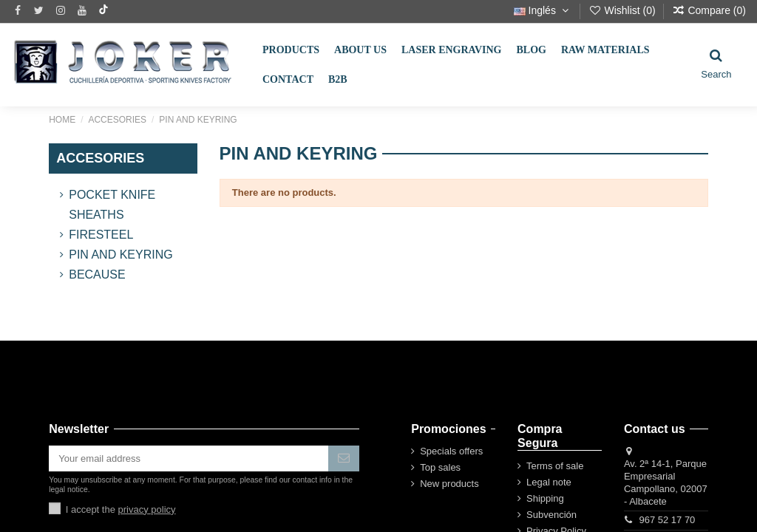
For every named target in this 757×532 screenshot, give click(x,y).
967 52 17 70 (667, 520)
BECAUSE (97, 274)
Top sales (440, 467)
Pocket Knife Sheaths (112, 205)
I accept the (121, 509)
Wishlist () (624, 10)
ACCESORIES (100, 158)
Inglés (543, 10)
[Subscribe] (344, 458)
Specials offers (451, 451)
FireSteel (101, 235)
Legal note (549, 482)
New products (449, 484)
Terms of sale (555, 466)
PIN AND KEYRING (120, 255)
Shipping (545, 498)
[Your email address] (189, 458)
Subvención (551, 515)
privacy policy (147, 509)
